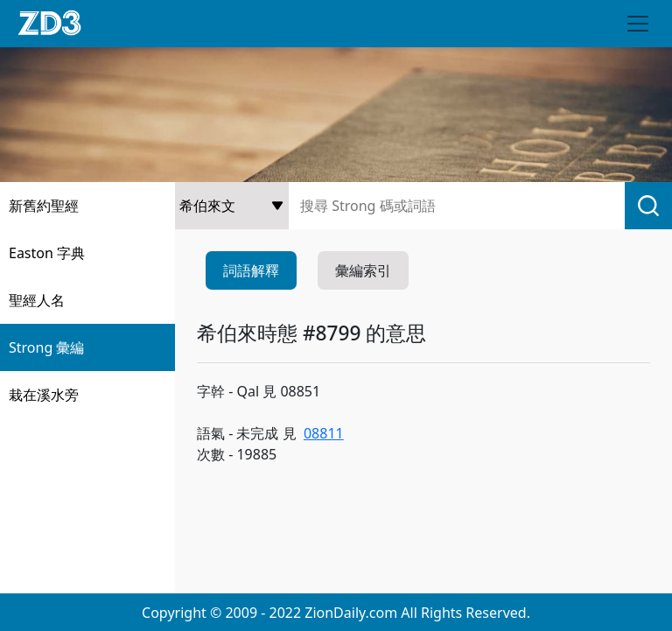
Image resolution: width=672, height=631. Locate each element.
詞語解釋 (251, 270)
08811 (324, 433)
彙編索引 (363, 270)
